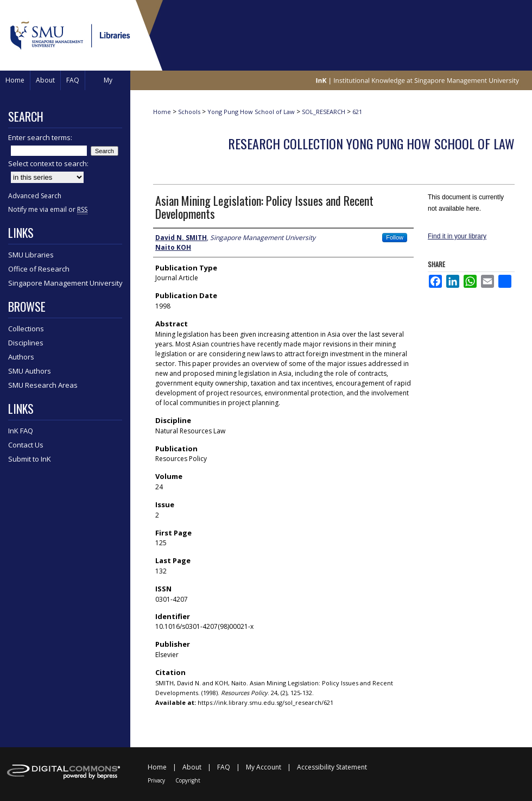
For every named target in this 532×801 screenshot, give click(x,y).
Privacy (156, 780)
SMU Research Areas (43, 385)
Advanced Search (35, 196)
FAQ (224, 767)
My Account (264, 767)
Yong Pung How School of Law (251, 112)
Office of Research (39, 269)
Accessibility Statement (332, 767)
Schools (189, 112)
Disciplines (26, 343)
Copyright (188, 780)
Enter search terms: (40, 137)
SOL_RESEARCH (324, 112)
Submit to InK (30, 459)
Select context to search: (48, 163)
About (192, 767)
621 (357, 112)
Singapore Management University (65, 283)
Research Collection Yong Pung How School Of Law (371, 143)
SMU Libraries (31, 255)
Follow (395, 237)
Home (162, 112)
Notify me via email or (48, 209)
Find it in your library (457, 236)
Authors (21, 357)
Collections (26, 329)
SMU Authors (30, 371)
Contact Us (26, 445)
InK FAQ (21, 431)
